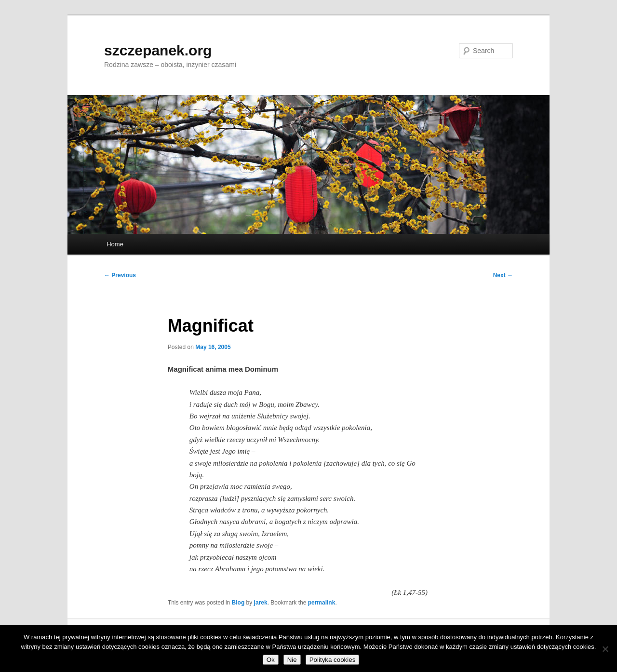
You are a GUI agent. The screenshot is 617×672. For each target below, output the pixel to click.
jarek (261, 603)
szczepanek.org (158, 50)
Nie (292, 660)
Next (503, 275)
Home (115, 244)
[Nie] (605, 649)
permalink (322, 603)
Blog (238, 603)
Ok (271, 660)
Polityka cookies (333, 660)
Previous (120, 275)
